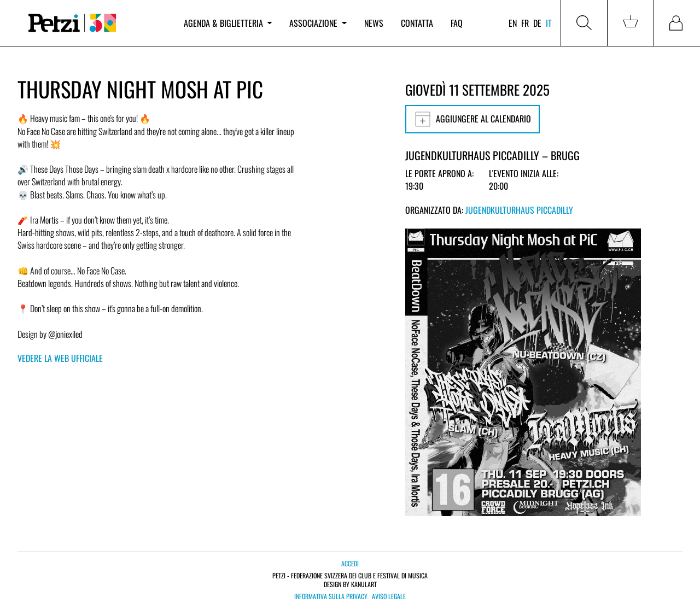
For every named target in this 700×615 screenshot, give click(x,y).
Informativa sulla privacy (331, 596)
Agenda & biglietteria (228, 23)
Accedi (350, 563)
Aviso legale (389, 596)
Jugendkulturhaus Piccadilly (519, 210)
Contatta (417, 23)
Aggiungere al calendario (472, 119)
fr (525, 23)
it (549, 23)
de (537, 23)
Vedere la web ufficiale (60, 358)
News (374, 23)
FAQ (457, 23)
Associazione (318, 23)
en (513, 23)
